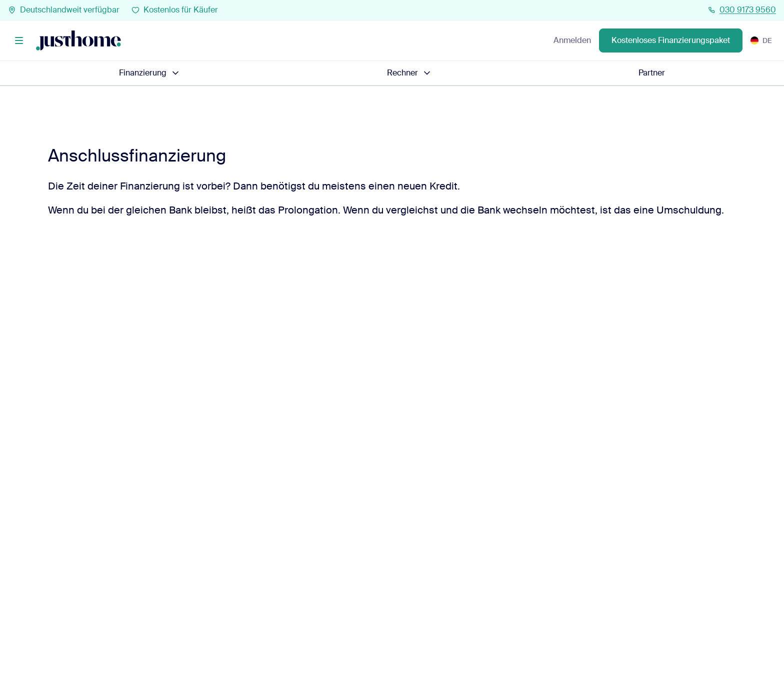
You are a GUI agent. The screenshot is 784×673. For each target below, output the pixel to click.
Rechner (409, 73)
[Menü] (19, 40)
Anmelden (572, 40)
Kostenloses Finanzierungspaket (671, 40)
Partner (652, 73)
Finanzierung (150, 73)
